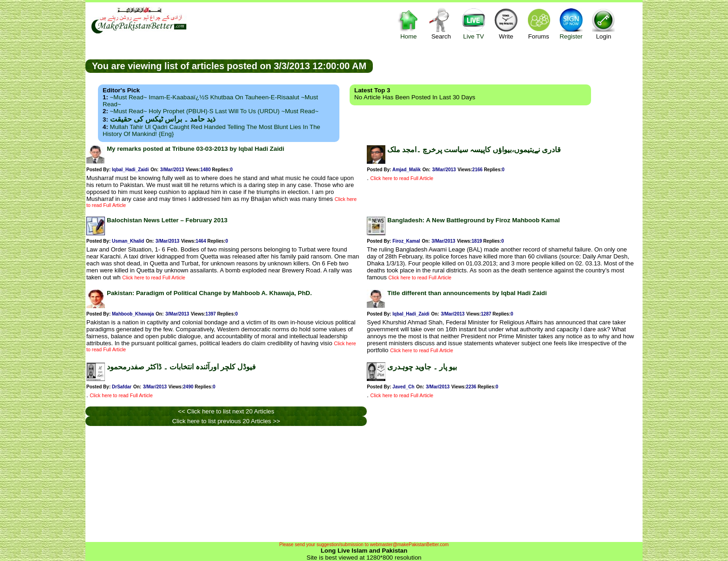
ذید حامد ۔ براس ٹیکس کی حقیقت (163, 119)
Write (506, 23)
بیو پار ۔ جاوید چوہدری (422, 367)
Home (409, 23)
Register (571, 23)
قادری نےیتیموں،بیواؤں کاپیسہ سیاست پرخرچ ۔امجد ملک (474, 150)
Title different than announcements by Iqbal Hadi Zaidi (467, 293)
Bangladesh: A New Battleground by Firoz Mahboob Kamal (473, 220)
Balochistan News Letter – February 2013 (167, 220)
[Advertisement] (508, 65)
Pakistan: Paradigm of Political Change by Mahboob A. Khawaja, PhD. (209, 293)
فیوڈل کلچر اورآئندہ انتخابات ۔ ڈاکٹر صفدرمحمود (181, 367)
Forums (539, 23)
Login (604, 23)
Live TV (474, 23)
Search (441, 23)
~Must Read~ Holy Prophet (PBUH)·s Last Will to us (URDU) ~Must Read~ (214, 111)
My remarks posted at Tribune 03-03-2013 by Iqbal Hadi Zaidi (195, 149)
